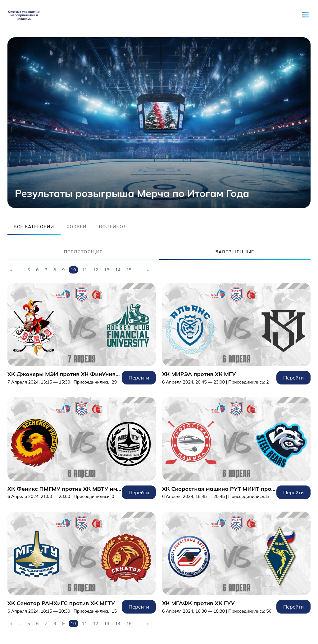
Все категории (34, 227)
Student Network (24, 15)
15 (129, 270)
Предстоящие (83, 252)
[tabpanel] (159, 123)
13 (107, 270)
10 (73, 270)
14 (118, 270)
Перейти (82, 334)
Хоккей (77, 227)
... (20, 270)
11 (84, 270)
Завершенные (235, 252)
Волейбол (113, 227)
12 (95, 270)
